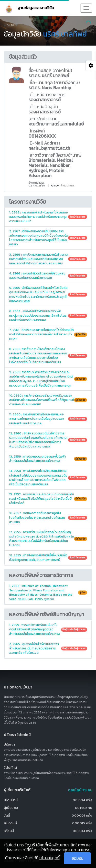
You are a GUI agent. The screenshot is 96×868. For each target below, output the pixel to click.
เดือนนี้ (9, 831)
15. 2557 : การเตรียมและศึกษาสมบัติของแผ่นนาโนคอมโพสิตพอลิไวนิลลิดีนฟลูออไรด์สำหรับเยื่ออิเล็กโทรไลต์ (48, 499)
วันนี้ (7, 815)
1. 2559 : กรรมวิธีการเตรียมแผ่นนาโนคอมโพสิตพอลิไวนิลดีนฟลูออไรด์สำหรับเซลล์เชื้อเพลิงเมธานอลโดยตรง (48, 629)
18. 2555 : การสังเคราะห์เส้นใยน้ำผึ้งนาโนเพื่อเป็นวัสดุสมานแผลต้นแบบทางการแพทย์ (48, 557)
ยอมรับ (77, 858)
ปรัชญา (9, 744)
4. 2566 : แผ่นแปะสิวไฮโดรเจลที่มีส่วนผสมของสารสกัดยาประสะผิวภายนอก (48, 276)
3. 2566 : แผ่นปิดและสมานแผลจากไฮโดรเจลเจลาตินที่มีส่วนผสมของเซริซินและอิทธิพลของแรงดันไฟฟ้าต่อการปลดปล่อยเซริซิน (48, 259)
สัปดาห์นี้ (10, 823)
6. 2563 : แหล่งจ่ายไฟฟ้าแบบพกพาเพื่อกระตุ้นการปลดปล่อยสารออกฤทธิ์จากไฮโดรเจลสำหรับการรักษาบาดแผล (48, 316)
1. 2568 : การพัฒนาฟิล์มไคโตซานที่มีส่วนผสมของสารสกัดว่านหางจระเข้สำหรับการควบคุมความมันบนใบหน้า (48, 217)
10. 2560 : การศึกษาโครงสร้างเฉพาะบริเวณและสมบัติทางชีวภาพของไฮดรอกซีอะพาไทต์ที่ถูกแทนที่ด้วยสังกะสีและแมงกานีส (48, 400)
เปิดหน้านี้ (11, 800)
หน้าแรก (9, 25)
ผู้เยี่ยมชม (11, 808)
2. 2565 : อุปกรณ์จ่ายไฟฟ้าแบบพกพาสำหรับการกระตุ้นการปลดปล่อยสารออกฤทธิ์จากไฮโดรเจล (48, 648)
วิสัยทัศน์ (10, 768)
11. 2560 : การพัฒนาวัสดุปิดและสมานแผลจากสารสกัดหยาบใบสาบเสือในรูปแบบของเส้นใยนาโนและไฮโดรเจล (48, 419)
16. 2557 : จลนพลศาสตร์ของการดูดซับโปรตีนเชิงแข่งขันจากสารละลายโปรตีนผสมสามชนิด (48, 517)
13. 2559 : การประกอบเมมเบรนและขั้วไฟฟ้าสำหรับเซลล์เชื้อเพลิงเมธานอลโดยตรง (48, 459)
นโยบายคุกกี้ (50, 858)
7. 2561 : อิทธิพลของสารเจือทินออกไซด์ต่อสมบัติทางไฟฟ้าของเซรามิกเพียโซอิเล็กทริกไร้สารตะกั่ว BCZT (48, 334)
